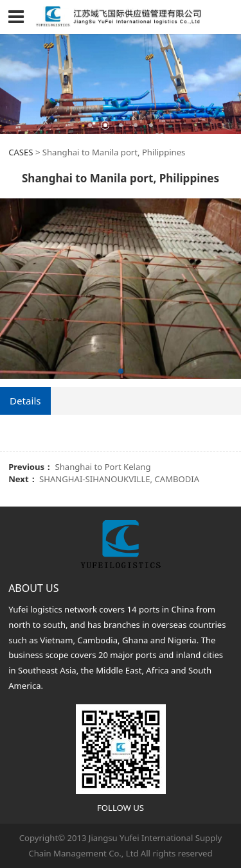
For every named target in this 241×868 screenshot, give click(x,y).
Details (25, 401)
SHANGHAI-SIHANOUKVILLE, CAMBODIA (119, 479)
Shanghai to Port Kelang (103, 467)
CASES (21, 152)
